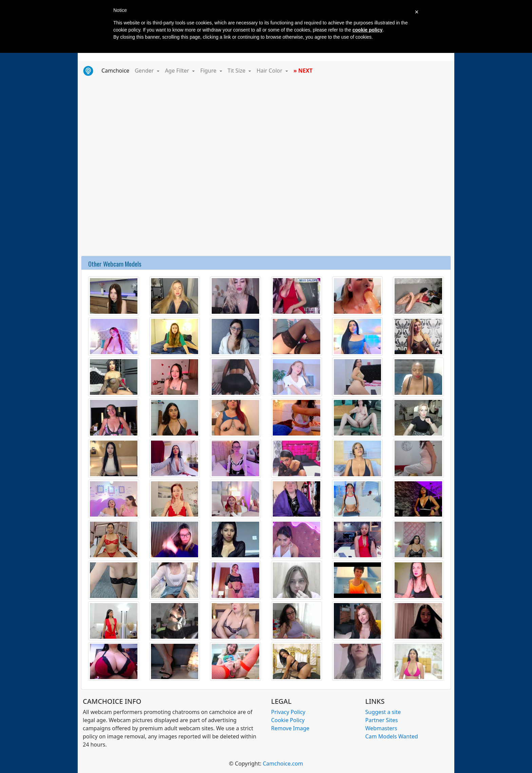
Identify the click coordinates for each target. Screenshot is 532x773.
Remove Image (290, 728)
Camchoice (117, 70)
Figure (209, 71)
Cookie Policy (288, 720)
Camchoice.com (283, 764)
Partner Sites (382, 720)
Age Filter (178, 71)
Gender (145, 71)
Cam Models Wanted (392, 736)
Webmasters (381, 728)
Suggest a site (383, 712)
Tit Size (237, 71)
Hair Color (270, 71)
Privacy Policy (288, 712)
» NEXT (303, 71)
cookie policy (368, 30)
